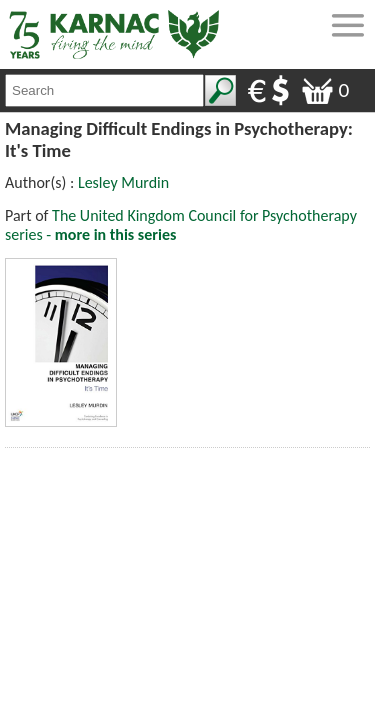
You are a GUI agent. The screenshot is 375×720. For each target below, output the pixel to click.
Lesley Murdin (123, 182)
